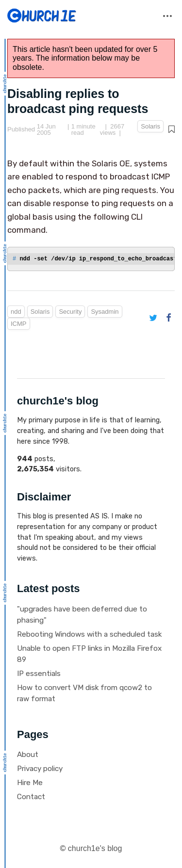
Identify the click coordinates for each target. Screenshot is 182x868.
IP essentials (39, 674)
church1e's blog (95, 848)
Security (70, 312)
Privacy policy (40, 769)
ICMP (19, 324)
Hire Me (30, 783)
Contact (31, 797)
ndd (16, 312)
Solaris (150, 126)
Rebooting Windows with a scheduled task (89, 634)
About (28, 755)
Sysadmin (105, 312)
